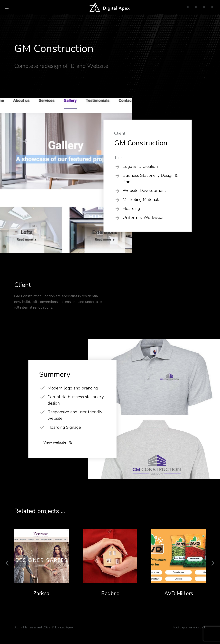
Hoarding (131, 208)
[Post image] (41, 556)
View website (58, 442)
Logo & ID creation (140, 166)
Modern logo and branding (73, 388)
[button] (7, 7)
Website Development (144, 190)
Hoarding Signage (64, 427)
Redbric (110, 593)
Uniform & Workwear (143, 217)
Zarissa (41, 593)
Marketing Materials (141, 199)
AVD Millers (179, 593)
